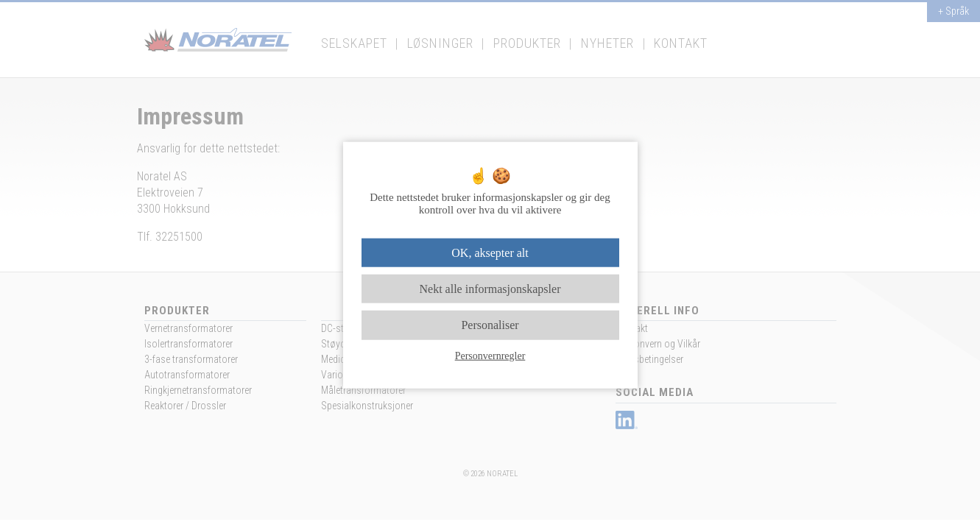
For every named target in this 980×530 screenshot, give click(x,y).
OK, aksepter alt (490, 253)
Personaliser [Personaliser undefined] (490, 325)
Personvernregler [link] (490, 355)
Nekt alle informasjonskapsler (490, 289)
